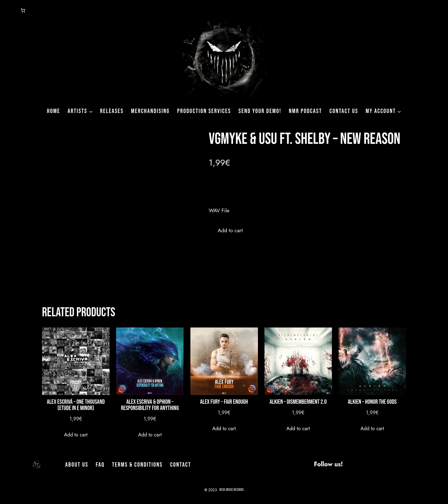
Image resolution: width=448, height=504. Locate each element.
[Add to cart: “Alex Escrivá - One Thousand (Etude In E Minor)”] (76, 435)
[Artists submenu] (91, 111)
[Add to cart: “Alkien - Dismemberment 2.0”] (298, 429)
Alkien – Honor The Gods (372, 402)
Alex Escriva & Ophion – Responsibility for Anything (150, 405)
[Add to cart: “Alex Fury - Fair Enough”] (224, 429)
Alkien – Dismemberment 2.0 (298, 402)
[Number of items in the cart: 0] (23, 10)
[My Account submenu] (399, 111)
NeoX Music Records (231, 490)
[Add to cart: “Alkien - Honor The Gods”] (372, 429)
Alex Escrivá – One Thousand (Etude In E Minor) (76, 405)
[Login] (7, 11)
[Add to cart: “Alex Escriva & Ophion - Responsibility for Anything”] (150, 435)
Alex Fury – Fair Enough (224, 402)
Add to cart (230, 230)
